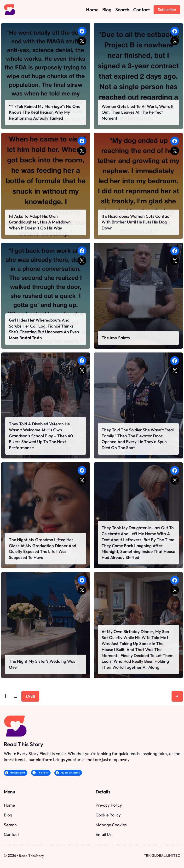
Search (10, 825)
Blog (8, 815)
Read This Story (23, 744)
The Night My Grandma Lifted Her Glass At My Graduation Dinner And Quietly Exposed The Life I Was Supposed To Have (43, 548)
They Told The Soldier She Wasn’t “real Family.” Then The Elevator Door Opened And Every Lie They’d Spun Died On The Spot (138, 439)
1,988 (30, 696)
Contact (11, 834)
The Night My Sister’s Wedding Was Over (42, 664)
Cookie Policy (108, 815)
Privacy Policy (109, 805)
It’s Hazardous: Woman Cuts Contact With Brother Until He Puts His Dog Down (136, 222)
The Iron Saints (116, 338)
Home (9, 805)
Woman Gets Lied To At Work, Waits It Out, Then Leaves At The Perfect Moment (138, 112)
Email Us (103, 834)
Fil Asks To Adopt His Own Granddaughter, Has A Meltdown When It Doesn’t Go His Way (40, 222)
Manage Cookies (111, 825)
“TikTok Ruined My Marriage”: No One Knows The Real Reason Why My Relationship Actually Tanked (45, 112)
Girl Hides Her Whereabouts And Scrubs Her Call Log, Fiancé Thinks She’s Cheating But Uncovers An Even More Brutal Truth (44, 329)
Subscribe (167, 9)
